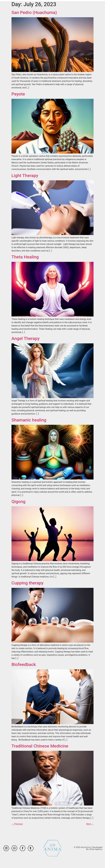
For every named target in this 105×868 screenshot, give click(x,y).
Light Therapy (25, 176)
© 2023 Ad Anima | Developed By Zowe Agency (88, 848)
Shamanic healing (29, 420)
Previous (17, 824)
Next (90, 824)
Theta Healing (25, 257)
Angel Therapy (25, 338)
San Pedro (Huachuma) (34, 12)
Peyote (18, 94)
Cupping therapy (27, 583)
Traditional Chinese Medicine (40, 746)
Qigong (18, 502)
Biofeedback (24, 664)
